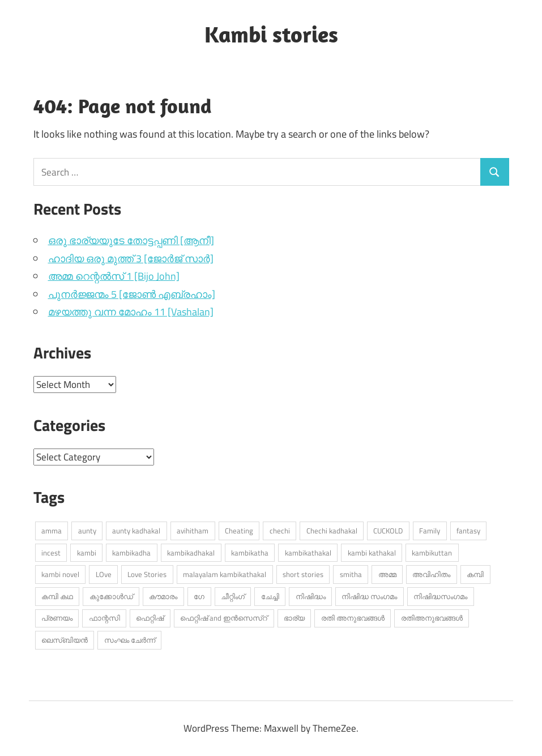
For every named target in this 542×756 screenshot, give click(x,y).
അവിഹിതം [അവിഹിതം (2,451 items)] (431, 574)
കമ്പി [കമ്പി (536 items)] (475, 574)
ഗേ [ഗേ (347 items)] (199, 596)
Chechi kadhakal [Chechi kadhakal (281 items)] (332, 531)
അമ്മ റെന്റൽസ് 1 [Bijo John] (114, 276)
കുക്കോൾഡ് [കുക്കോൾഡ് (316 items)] (111, 596)
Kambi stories (271, 34)
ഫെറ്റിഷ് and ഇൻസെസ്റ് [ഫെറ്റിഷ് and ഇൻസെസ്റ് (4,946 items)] (224, 618)
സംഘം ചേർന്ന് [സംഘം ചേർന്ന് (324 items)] (130, 640)
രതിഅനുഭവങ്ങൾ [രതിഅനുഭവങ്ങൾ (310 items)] (432, 618)
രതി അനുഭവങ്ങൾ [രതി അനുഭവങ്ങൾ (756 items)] (353, 618)
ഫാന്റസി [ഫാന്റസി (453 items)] (104, 618)
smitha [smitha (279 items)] (351, 574)
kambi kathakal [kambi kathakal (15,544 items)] (372, 553)
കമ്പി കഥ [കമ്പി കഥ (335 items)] (57, 596)
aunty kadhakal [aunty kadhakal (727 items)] (136, 531)
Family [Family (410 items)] (430, 531)
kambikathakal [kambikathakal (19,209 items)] (308, 553)
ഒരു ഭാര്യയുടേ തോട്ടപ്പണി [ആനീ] (131, 240)
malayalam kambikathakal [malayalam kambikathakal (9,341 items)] (225, 574)
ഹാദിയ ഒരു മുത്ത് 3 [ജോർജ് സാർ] (131, 259)
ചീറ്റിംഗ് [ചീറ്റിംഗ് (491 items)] (233, 596)
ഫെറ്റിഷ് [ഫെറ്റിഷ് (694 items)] (150, 618)
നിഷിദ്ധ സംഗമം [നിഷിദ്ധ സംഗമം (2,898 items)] (369, 596)
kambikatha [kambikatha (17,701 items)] (250, 553)
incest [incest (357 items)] (51, 553)
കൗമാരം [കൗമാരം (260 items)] (163, 596)
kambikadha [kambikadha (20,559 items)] (131, 553)
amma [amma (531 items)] (52, 531)
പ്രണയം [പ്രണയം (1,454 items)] (57, 618)
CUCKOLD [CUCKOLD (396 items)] (388, 531)
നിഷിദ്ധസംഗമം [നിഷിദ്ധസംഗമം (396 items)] (440, 596)
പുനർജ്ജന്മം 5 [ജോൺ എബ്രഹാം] (132, 294)
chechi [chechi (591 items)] (280, 531)
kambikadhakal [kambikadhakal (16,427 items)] (191, 553)
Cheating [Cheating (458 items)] (239, 531)
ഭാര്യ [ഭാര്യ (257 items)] (294, 618)
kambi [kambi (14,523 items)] (87, 553)
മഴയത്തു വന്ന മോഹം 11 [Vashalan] (131, 312)
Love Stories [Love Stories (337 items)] (147, 574)
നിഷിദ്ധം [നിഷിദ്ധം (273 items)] (311, 596)
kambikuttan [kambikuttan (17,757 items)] (432, 553)
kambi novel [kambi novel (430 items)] (60, 574)
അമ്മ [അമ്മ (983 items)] (387, 574)
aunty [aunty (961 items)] (87, 531)
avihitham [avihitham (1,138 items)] (193, 531)
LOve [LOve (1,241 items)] (104, 574)
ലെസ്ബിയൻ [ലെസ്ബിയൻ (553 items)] (65, 640)
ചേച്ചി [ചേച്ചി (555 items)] (270, 596)
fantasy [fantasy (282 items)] (468, 531)
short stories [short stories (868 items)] (303, 574)
